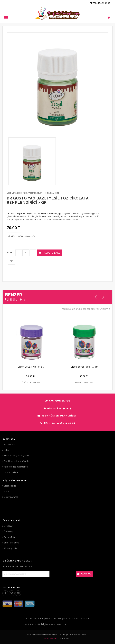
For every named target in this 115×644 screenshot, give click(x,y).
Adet (10, 252)
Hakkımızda (10, 444)
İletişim (7, 450)
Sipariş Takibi (10, 486)
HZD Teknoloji (51, 639)
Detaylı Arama (11, 497)
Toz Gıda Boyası (52, 193)
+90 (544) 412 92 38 (100, 3)
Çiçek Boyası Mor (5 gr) (31, 367)
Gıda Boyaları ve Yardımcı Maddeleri (24, 193)
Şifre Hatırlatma (12, 543)
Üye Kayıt (9, 526)
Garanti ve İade (11, 472)
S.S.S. (7, 491)
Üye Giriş (8, 532)
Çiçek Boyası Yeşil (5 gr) (84, 367)
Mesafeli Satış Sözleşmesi (16, 456)
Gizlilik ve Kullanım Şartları (17, 461)
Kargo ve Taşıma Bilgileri (16, 467)
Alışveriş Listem (12, 548)
